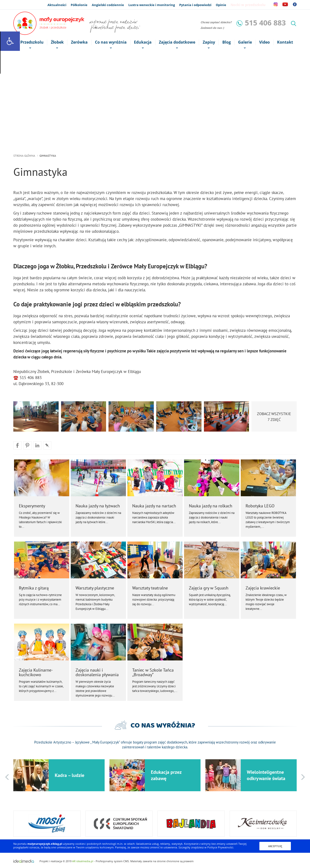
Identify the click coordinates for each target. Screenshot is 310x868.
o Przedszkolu (30, 43)
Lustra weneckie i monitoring (152, 5)
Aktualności (57, 5)
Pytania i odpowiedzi (195, 5)
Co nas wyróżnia (111, 43)
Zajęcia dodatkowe (177, 43)
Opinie (221, 5)
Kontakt (285, 42)
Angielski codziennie (108, 5)
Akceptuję (275, 846)
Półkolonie (79, 5)
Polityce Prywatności (220, 847)
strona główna (24, 156)
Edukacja (143, 43)
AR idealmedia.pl (83, 861)
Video (264, 42)
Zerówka (79, 42)
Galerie (245, 43)
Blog (227, 42)
